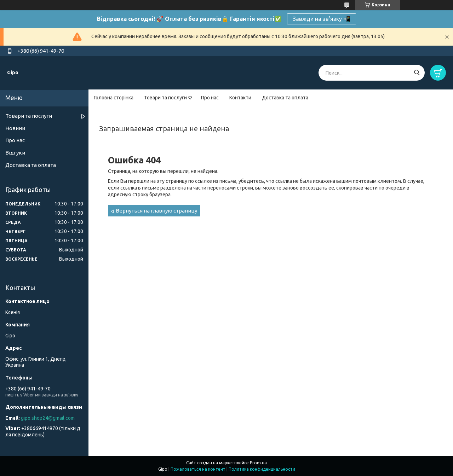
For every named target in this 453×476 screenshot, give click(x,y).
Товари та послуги (165, 98)
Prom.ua (258, 463)
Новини (15, 128)
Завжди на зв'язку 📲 (322, 19)
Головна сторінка (114, 98)
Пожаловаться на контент (198, 469)
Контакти (240, 98)
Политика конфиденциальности (262, 469)
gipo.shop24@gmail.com (48, 418)
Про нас (210, 98)
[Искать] (417, 73)
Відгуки (15, 153)
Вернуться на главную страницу (156, 211)
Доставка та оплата (285, 98)
